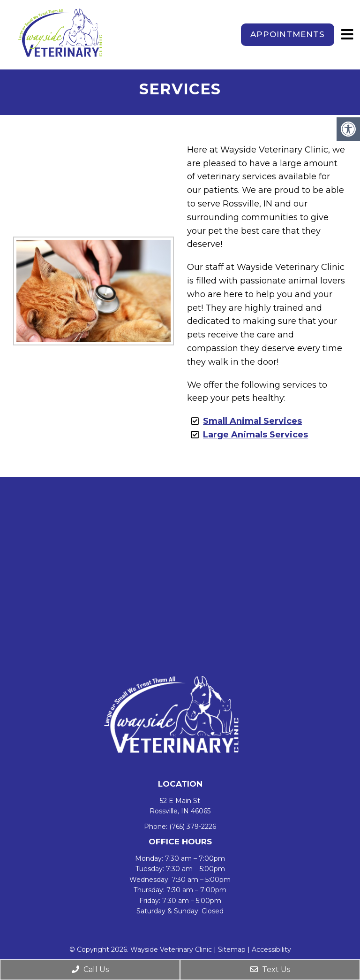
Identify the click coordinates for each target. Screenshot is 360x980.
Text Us (270, 969)
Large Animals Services (255, 435)
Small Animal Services (252, 421)
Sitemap (232, 949)
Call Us (90, 969)
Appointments (288, 34)
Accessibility (271, 949)
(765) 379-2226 (193, 827)
